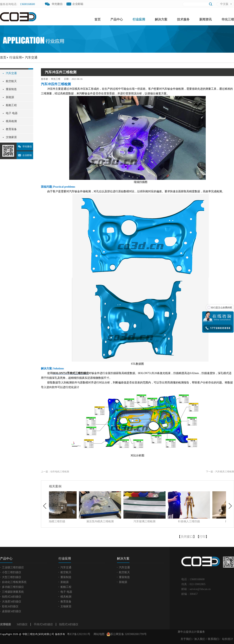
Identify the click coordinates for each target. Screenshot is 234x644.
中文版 (224, 4)
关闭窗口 (187, 537)
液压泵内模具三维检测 (114, 521)
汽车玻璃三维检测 (159, 521)
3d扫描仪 (22, 624)
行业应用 (16, 57)
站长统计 (228, 639)
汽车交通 (31, 57)
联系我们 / (214, 639)
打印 (202, 537)
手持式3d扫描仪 (43, 624)
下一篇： (220, 472)
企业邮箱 (78, 4)
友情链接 (5, 624)
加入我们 (200, 639)
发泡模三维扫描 (70, 521)
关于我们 (186, 639)
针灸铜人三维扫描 (203, 521)
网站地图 (98, 634)
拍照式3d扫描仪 (69, 624)
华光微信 (27, 146)
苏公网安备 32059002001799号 (127, 634)
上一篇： (55, 472)
